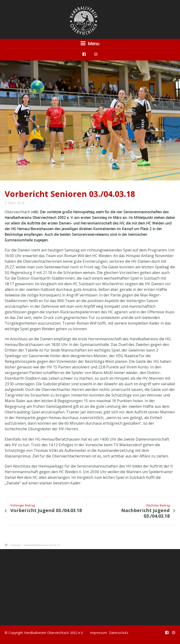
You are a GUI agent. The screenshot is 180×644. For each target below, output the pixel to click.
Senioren (16, 545)
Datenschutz (119, 633)
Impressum (99, 633)
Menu (90, 43)
